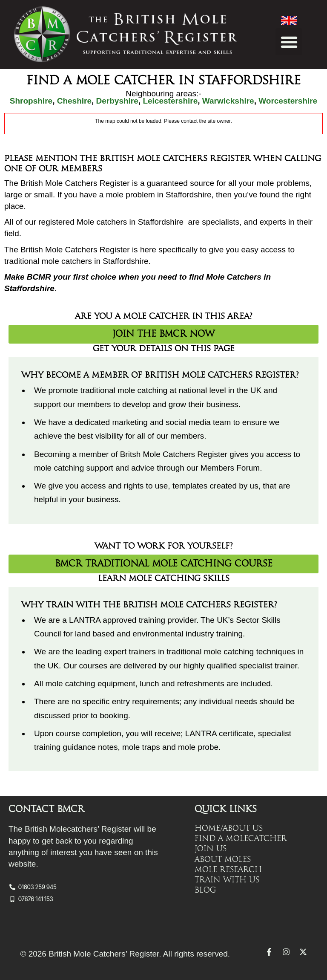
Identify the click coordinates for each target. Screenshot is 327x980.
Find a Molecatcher (241, 838)
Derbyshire (117, 101)
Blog (205, 890)
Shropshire (31, 101)
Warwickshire (228, 101)
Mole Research (228, 869)
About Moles (223, 859)
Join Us (211, 849)
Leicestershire (170, 101)
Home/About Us (229, 828)
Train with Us (227, 879)
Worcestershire (288, 101)
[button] (289, 42)
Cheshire (74, 101)
